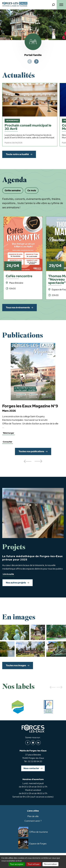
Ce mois (32, 190)
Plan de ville (33, 816)
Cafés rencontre (19, 276)
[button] (28, 461)
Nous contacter (31, 768)
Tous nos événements (18, 307)
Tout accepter (17, 864)
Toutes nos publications (31, 451)
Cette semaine (13, 190)
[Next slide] (36, 62)
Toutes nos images (16, 665)
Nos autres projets (16, 583)
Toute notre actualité (17, 154)
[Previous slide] (30, 62)
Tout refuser (34, 864)
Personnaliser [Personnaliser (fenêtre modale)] (50, 864)
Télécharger (8, 433)
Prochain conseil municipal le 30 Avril (28, 127)
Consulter (8, 442)
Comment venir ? (33, 821)
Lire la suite (8, 574)
